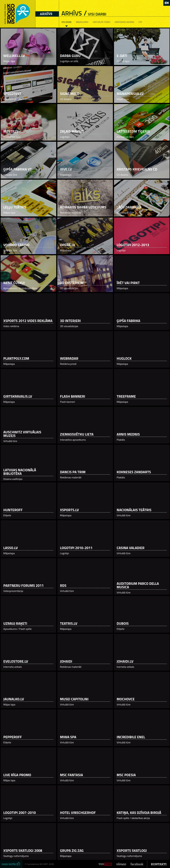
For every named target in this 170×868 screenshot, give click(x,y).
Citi (140, 22)
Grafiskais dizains (124, 22)
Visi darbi (66, 22)
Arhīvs (46, 14)
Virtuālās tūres (101, 22)
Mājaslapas (82, 22)
